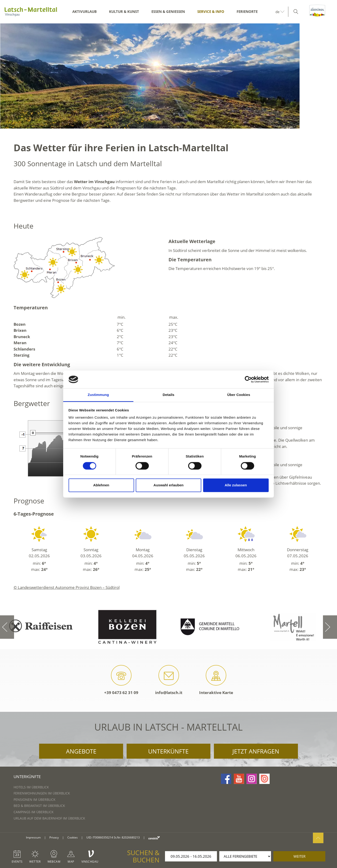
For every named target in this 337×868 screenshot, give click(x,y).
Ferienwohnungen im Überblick (42, 793)
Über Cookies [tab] (239, 395)
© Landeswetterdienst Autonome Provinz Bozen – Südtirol (67, 587)
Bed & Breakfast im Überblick (39, 806)
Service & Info (211, 11)
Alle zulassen (236, 485)
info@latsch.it (169, 680)
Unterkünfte (168, 751)
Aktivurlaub (84, 11)
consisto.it (154, 838)
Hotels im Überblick (31, 787)
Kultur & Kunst (124, 11)
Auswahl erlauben (168, 485)
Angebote (81, 751)
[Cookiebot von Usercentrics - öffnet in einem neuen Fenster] (248, 379)
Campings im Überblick (34, 812)
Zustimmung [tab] (98, 395)
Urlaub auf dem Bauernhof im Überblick (49, 818)
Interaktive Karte (216, 680)
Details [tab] (168, 395)
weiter (299, 856)
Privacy (54, 837)
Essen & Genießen (168, 11)
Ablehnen (101, 485)
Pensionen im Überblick (35, 800)
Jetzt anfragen (256, 751)
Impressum (33, 837)
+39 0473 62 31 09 (121, 680)
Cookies (73, 837)
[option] (168, 76)
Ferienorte (247, 11)
